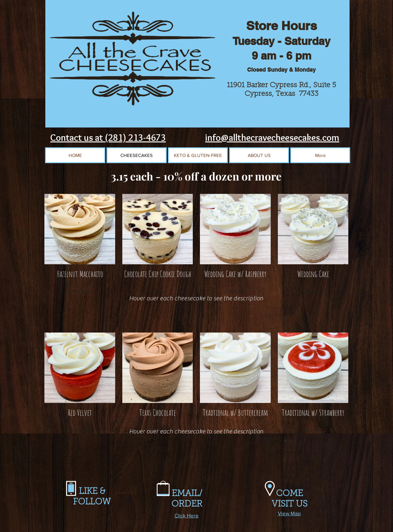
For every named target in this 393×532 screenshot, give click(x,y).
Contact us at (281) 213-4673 (108, 138)
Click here (80, 291)
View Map (289, 513)
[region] (234, 228)
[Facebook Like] (186, 140)
